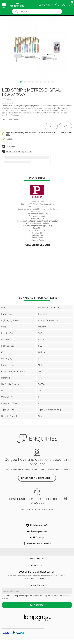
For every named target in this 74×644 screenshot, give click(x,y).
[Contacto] (57, 5)
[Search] (40, 12)
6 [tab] (41, 82)
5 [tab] (37, 82)
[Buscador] (17, 12)
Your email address (37, 585)
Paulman (41, 202)
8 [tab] (49, 82)
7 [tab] (45, 82)
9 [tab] (53, 82)
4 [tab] (33, 82)
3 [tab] (29, 82)
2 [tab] (25, 82)
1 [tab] (21, 82)
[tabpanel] (37, 49)
